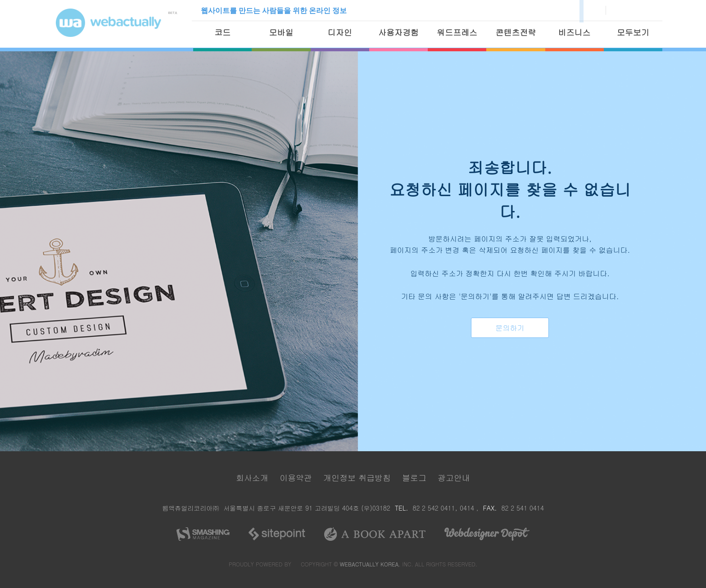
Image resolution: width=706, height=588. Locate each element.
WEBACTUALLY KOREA (369, 563)
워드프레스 (457, 32)
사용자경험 (398, 32)
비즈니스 (575, 32)
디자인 (340, 32)
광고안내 (454, 477)
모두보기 (633, 32)
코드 (222, 32)
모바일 (281, 32)
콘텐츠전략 (516, 32)
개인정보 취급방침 (357, 477)
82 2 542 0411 (434, 507)
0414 (468, 507)
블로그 (414, 477)
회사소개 (252, 477)
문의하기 (510, 328)
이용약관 (296, 477)
